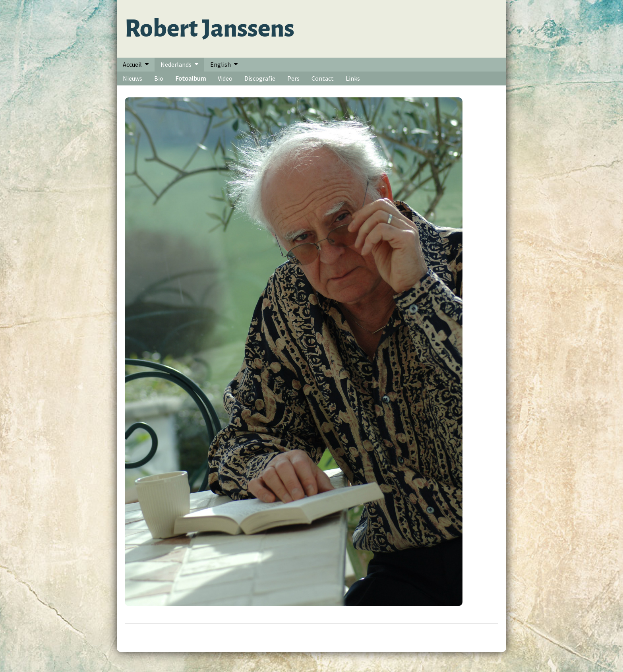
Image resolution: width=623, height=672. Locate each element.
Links (353, 78)
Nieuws (133, 78)
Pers (293, 78)
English (221, 64)
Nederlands (176, 64)
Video (225, 78)
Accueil (132, 64)
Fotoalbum (191, 78)
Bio (159, 78)
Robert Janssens (210, 29)
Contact (323, 78)
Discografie (260, 78)
